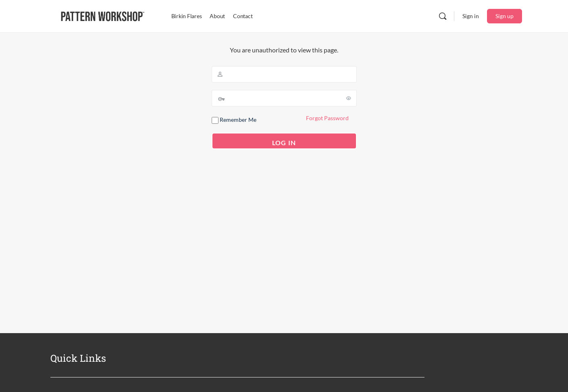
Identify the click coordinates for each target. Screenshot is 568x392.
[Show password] (349, 98)
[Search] (443, 16)
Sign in (471, 16)
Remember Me (234, 120)
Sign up (505, 16)
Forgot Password (327, 118)
